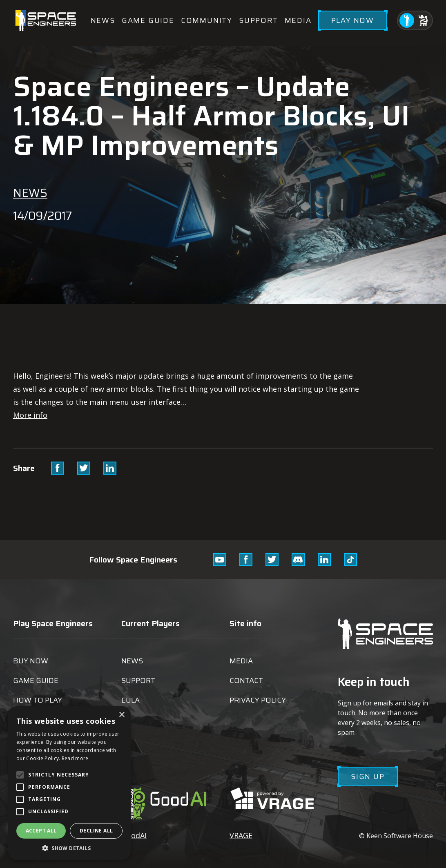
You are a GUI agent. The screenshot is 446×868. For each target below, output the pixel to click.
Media (298, 20)
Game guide (148, 20)
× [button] (122, 715)
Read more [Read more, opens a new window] (75, 758)
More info (30, 415)
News (103, 20)
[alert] (69, 783)
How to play (38, 700)
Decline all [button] (96, 831)
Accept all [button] (41, 831)
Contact (246, 681)
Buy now (31, 661)
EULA (130, 700)
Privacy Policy (258, 700)
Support (259, 20)
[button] (69, 848)
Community (207, 20)
